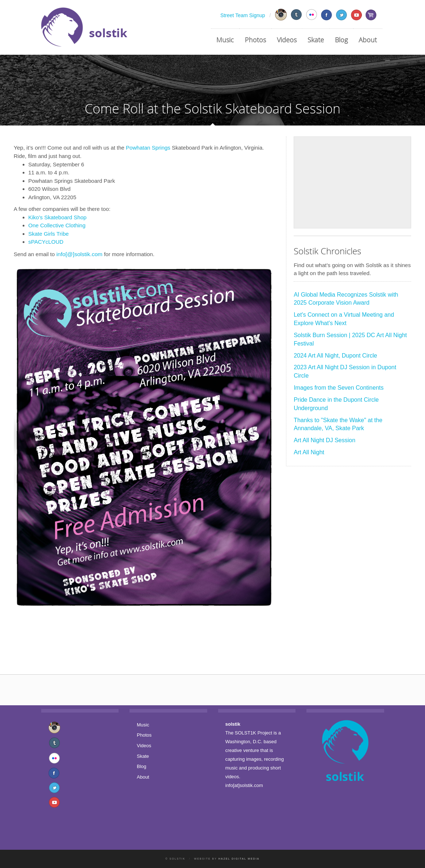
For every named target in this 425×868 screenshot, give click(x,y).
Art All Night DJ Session (324, 440)
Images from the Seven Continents (339, 388)
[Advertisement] (352, 182)
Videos (287, 40)
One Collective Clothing (57, 225)
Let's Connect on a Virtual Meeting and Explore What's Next (344, 319)
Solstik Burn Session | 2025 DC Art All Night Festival (350, 339)
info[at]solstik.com (244, 785)
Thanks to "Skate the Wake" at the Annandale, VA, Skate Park (338, 424)
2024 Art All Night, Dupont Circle (335, 356)
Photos (255, 40)
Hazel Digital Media (239, 859)
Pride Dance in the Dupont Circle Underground (336, 404)
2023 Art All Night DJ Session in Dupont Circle (345, 371)
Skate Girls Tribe (49, 234)
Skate (316, 40)
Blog (341, 40)
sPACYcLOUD (46, 242)
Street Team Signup (243, 15)
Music (225, 40)
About (368, 40)
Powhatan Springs (148, 148)
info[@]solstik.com (79, 254)
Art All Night (309, 452)
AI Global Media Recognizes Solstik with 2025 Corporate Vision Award (346, 299)
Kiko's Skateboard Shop (58, 217)
